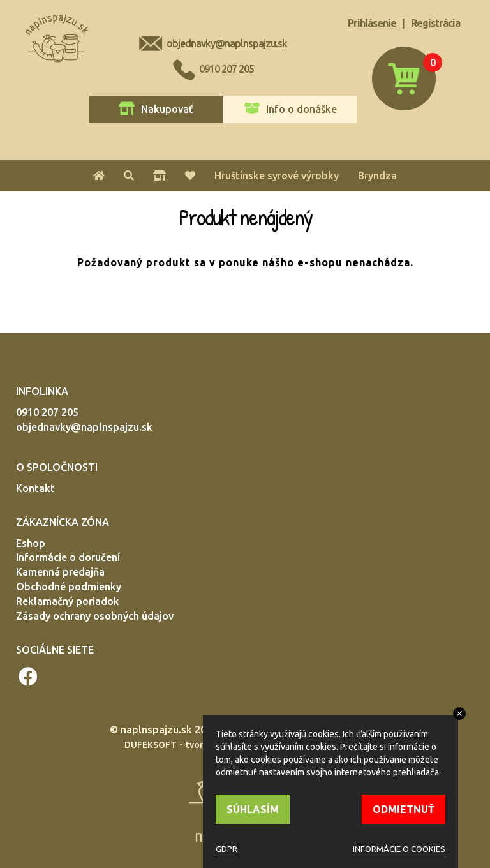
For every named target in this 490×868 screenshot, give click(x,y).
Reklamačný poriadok (68, 601)
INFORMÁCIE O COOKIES (399, 849)
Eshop (31, 543)
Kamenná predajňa (60, 572)
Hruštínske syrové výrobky (277, 176)
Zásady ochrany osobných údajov (95, 616)
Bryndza (377, 176)
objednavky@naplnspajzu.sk (227, 43)
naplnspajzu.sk (156, 730)
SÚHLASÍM (253, 809)
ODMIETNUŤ (404, 809)
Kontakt (35, 488)
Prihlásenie (372, 23)
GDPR (226, 849)
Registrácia (435, 23)
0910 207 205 (226, 69)
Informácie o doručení (68, 557)
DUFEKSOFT (151, 745)
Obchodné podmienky (69, 587)
